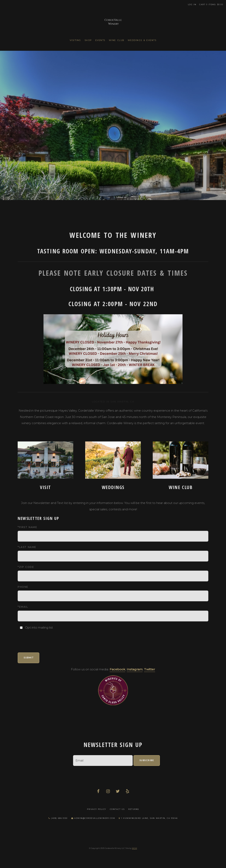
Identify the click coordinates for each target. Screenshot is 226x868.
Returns (134, 809)
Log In (192, 4)
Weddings (113, 487)
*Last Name (27, 547)
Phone (23, 587)
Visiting (75, 40)
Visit (45, 487)
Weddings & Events (142, 40)
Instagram (135, 669)
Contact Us (117, 809)
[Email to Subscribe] (103, 761)
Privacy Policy (97, 809)
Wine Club (116, 40)
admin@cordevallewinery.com (93, 818)
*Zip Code (26, 567)
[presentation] (48, 638)
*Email (23, 607)
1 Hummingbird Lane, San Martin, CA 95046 (148, 818)
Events (100, 40)
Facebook (117, 669)
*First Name (27, 527)
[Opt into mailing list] (21, 628)
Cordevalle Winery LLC (113, 21)
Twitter (150, 669)
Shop (88, 40)
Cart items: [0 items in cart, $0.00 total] (211, 4)
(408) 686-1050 (58, 818)
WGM (134, 848)
